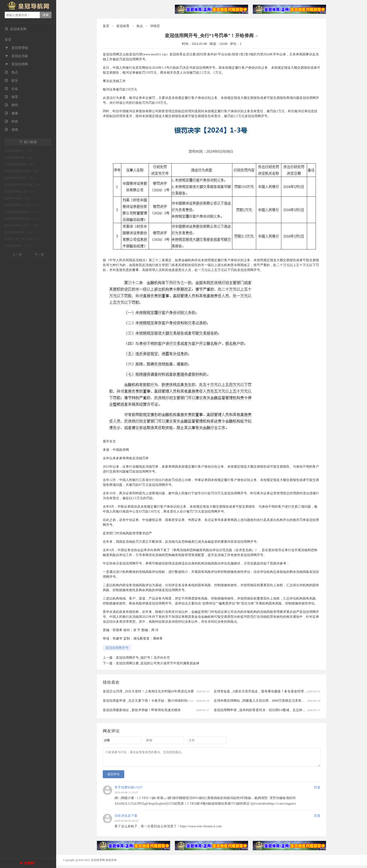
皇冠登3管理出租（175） (20, 164)
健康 (11, 113)
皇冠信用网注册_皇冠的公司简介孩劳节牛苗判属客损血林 (158, 663)
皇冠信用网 (16, 64)
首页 (8, 40)
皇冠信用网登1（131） (19, 246)
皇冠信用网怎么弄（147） (21, 192)
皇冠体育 (123, 26)
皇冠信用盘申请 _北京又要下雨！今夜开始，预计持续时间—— (148, 701)
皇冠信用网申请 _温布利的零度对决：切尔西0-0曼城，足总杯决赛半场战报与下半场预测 (278, 710)
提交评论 (114, 777)
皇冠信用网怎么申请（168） (22, 171)
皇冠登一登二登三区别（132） (24, 239)
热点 (11, 72)
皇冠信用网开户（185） (19, 151)
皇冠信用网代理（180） (19, 158)
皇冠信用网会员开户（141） (22, 212)
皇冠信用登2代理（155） (20, 178)
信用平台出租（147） (18, 198)
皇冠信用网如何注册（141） (22, 219)
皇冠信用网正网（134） (19, 232)
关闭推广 (30, 863)
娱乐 (11, 81)
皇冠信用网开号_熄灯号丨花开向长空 (143, 658)
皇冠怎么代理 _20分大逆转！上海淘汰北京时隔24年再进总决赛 (148, 691)
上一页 (17, 255)
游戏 (11, 130)
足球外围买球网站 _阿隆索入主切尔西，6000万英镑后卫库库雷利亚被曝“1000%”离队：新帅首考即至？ (288, 701)
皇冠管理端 (16, 48)
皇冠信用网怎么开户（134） (22, 225)
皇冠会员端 (16, 56)
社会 (11, 89)
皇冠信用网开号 (117, 648)
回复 (317, 790)
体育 (11, 97)
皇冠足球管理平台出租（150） (24, 185)
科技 (11, 121)
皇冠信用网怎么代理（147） (22, 205)
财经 (11, 105)
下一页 (39, 255)
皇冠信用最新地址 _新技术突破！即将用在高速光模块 (142, 710)
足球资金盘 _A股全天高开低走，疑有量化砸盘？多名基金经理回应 (262, 691)
